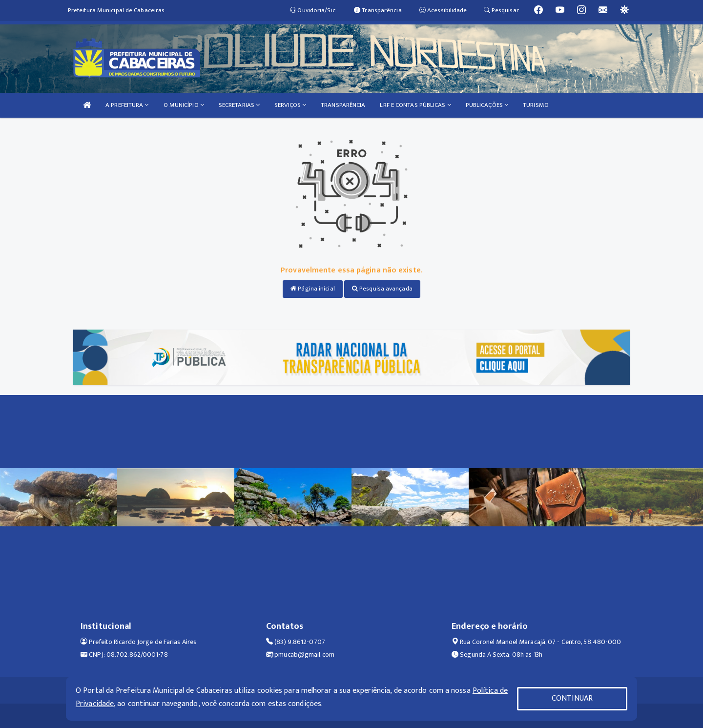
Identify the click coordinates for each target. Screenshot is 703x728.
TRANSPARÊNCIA (343, 105)
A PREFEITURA (127, 105)
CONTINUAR (572, 698)
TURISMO (536, 105)
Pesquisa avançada (382, 289)
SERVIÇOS (290, 105)
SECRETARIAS (239, 105)
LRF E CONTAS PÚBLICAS (415, 105)
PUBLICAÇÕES (487, 105)
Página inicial (313, 289)
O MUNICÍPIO (184, 105)
